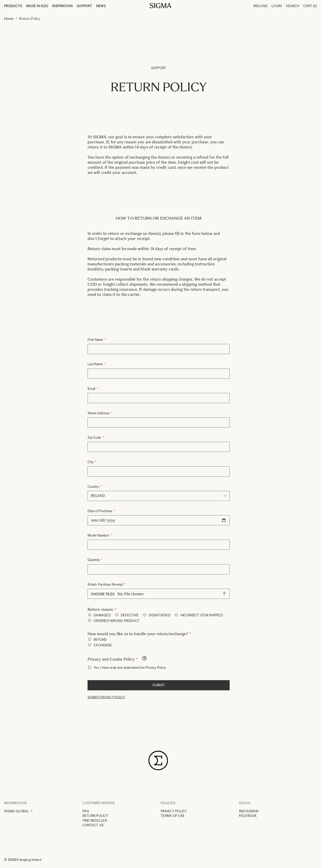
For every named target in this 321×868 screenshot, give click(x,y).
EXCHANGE (103, 645)
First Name (96, 340)
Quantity (94, 560)
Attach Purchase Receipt (106, 584)
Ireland (260, 6)
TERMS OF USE (173, 816)
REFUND (100, 640)
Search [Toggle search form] (292, 6)
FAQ (86, 811)
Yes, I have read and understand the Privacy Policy (130, 668)
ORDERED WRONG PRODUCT (117, 621)
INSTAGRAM (249, 811)
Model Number (99, 535)
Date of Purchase (100, 511)
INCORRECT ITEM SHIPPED (202, 615)
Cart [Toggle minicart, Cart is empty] (310, 6)
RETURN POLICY (95, 816)
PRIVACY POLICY (174, 811)
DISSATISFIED (159, 615)
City (91, 462)
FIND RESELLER (95, 821)
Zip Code (95, 438)
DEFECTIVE (130, 615)
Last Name (96, 364)
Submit (159, 685)
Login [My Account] (277, 6)
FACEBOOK (248, 816)
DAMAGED (102, 615)
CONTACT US (93, 825)
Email (92, 389)
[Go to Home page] (160, 6)
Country (94, 487)
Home (9, 19)
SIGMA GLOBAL (16, 811)
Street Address (99, 413)
